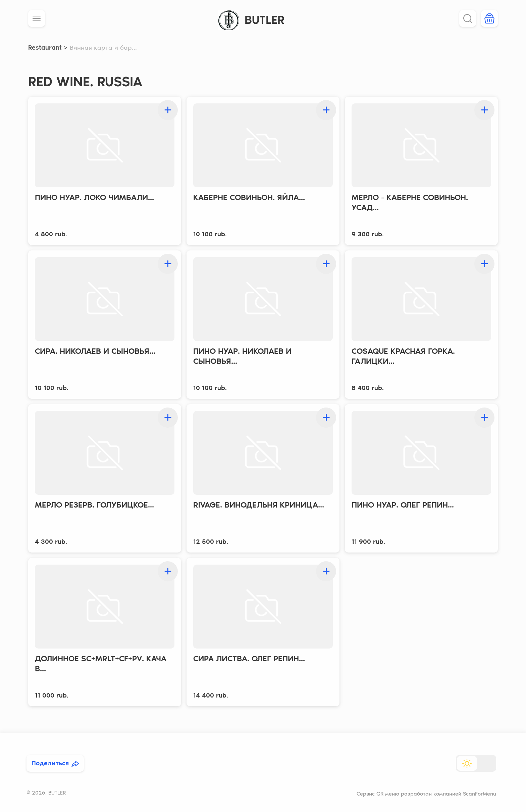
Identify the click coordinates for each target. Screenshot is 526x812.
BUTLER (265, 20)
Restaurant (45, 47)
